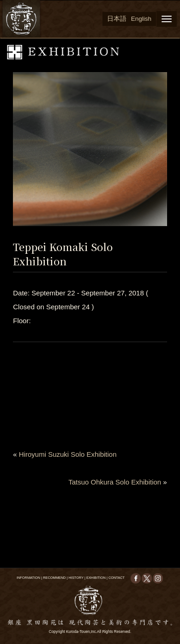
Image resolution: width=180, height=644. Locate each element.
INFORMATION (28, 578)
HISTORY (76, 578)
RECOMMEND (54, 578)
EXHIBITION (96, 578)
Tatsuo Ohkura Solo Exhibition (115, 482)
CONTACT (117, 578)
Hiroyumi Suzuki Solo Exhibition (68, 454)
